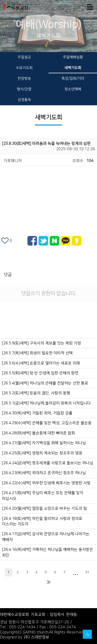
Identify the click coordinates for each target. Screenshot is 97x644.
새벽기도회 (73, 68)
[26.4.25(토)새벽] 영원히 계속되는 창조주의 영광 (42, 453)
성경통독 (24, 100)
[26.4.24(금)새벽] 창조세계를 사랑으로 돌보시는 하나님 (48, 463)
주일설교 (24, 57)
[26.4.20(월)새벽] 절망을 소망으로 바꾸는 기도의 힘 (44, 508)
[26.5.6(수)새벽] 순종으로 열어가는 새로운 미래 (41, 363)
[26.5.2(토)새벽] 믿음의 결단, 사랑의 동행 (36, 393)
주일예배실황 (73, 57)
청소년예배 (73, 89)
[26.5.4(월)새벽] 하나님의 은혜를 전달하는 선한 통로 (45, 383)
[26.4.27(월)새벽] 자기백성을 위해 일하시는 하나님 (44, 443)
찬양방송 (24, 78)
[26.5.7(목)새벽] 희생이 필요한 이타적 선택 (37, 353)
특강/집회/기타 (73, 78)
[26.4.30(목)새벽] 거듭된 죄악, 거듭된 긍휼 (37, 413)
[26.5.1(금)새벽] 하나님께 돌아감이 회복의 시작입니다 (46, 403)
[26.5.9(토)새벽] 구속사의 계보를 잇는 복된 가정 (42, 343)
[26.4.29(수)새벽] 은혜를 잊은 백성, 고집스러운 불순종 (47, 423)
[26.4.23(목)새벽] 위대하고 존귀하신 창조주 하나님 (44, 473)
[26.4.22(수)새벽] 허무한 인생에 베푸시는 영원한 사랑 (46, 483)
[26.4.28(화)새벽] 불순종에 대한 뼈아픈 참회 (39, 433)
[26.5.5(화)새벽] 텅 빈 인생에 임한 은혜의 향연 (40, 373)
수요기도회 (24, 68)
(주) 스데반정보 (36, 637)
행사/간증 (24, 89)
